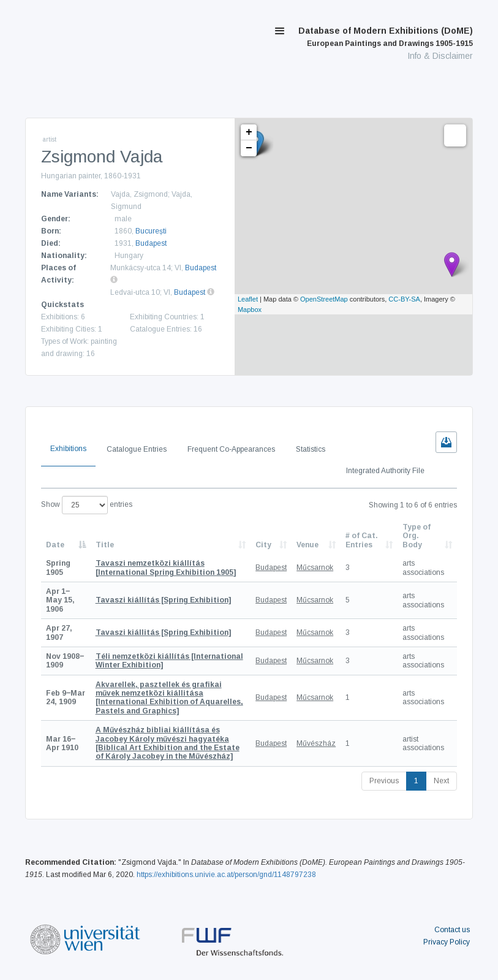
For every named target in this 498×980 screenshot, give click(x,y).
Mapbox (250, 310)
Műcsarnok (315, 568)
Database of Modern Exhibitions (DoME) (386, 37)
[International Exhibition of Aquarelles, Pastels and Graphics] (169, 698)
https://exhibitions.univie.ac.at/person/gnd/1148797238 (226, 875)
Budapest (151, 243)
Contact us (452, 930)
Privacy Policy (447, 942)
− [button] (249, 148)
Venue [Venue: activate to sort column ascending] (307, 545)
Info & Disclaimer (440, 56)
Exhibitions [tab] (68, 449)
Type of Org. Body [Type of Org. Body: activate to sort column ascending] (417, 536)
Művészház (316, 743)
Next (441, 781)
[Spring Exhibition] (163, 600)
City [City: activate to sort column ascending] (263, 545)
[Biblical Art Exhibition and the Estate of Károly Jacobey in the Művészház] (168, 743)
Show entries (87, 505)
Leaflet (248, 299)
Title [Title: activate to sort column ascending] (105, 545)
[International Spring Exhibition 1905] (166, 568)
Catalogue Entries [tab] (137, 449)
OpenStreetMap (324, 299)
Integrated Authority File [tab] (385, 471)
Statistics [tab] (311, 449)
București (151, 231)
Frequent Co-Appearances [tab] (231, 449)
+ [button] (249, 132)
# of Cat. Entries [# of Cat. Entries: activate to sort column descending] (362, 540)
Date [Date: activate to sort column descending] (55, 545)
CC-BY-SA (404, 299)
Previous (384, 781)
